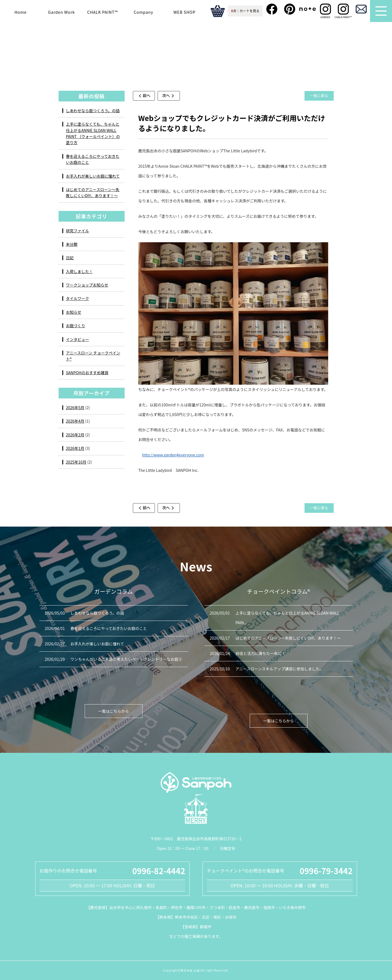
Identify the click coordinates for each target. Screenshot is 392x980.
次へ (171, 96)
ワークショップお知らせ (87, 285)
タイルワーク (78, 298)
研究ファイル (78, 231)
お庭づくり (76, 326)
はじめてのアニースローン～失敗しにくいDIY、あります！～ (93, 192)
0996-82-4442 (159, 871)
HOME (102, 66)
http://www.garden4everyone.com (173, 455)
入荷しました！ (80, 271)
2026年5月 (75, 408)
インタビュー (78, 339)
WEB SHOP (185, 12)
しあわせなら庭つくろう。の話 (93, 111)
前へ (148, 96)
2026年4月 (75, 421)
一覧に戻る (319, 95)
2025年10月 (76, 462)
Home (20, 12)
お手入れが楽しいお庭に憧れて (93, 176)
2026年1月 (75, 448)
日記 (70, 258)
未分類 (72, 244)
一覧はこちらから (114, 711)
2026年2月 (75, 435)
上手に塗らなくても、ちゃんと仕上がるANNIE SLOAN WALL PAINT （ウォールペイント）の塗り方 (93, 133)
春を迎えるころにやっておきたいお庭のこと (93, 159)
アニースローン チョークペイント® (184, 66)
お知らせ (74, 312)
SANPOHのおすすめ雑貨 (87, 373)
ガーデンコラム (131, 66)
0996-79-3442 (326, 871)
